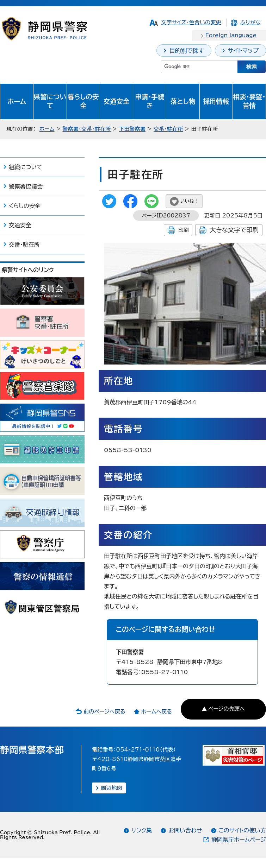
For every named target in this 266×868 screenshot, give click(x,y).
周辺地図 (112, 788)
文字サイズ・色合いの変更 (191, 22)
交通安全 (117, 101)
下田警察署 (132, 129)
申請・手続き (150, 101)
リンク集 (142, 830)
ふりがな (250, 22)
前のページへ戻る (104, 712)
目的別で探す (187, 50)
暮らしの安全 (83, 101)
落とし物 (183, 101)
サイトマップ (243, 50)
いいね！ (189, 201)
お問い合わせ (185, 830)
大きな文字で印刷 (234, 230)
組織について (26, 167)
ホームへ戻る (156, 712)
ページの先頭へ (227, 709)
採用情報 (216, 101)
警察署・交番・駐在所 (86, 129)
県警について (50, 101)
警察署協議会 (26, 186)
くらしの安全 (25, 206)
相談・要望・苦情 (249, 101)
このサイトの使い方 (242, 830)
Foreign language (231, 35)
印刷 (183, 230)
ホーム (17, 101)
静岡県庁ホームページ (239, 840)
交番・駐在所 (168, 129)
